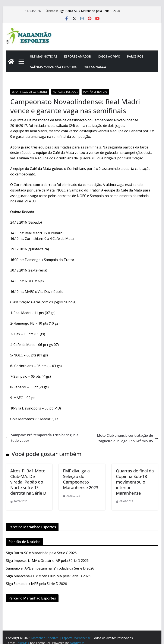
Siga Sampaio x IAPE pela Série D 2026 (36, 584)
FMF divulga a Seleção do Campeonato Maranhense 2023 (81, 479)
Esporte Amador (78, 56)
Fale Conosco (95, 67)
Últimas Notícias (44, 56)
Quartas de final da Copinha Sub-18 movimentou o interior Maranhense (135, 482)
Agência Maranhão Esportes (53, 67)
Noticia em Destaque (65, 92)
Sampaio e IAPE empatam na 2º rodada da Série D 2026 (50, 568)
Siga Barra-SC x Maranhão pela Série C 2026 (89, 11)
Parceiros (135, 56)
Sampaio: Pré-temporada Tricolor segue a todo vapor (42, 438)
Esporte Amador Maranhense (30, 92)
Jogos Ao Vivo (109, 56)
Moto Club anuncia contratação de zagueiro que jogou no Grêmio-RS (127, 438)
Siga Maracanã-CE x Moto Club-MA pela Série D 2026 (48, 576)
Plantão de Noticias (95, 92)
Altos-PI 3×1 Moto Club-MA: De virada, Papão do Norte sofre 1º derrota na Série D (28, 482)
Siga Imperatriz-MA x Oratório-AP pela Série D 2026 (47, 561)
